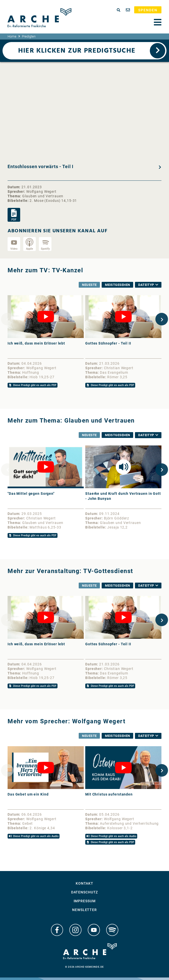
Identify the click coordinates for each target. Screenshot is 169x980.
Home (12, 36)
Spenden (148, 10)
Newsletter (84, 910)
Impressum (85, 901)
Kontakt (84, 883)
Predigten (29, 36)
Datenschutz (85, 892)
